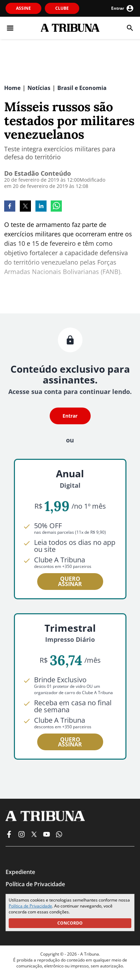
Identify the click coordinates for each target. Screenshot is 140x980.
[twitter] (25, 207)
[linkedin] (41, 207)
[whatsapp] (56, 207)
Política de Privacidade (30, 906)
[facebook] (10, 207)
